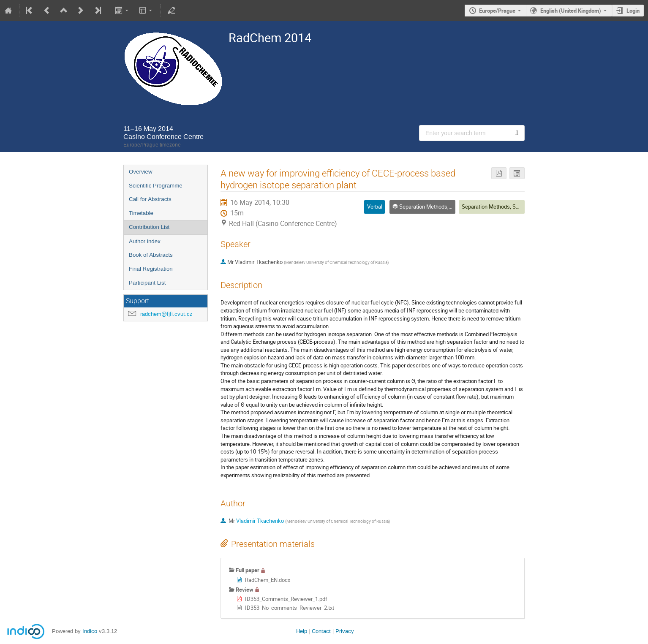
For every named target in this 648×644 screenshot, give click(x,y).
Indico (90, 631)
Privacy (345, 631)
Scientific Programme (156, 186)
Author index (145, 241)
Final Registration (151, 269)
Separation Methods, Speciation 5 (502, 207)
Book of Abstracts (151, 255)
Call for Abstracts (150, 199)
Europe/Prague (497, 11)
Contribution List (149, 227)
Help (302, 631)
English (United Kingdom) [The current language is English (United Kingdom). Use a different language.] (571, 11)
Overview (141, 172)
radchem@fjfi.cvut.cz (166, 314)
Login (633, 11)
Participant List (147, 283)
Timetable (141, 213)
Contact (321, 631)
